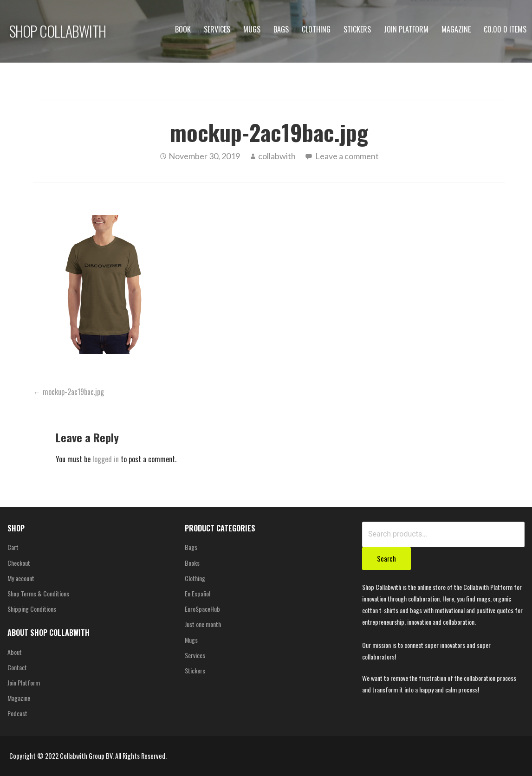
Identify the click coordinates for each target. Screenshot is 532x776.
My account (21, 578)
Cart (13, 547)
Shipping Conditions (32, 609)
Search (386, 558)
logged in (106, 459)
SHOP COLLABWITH (58, 31)
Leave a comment (347, 156)
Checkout (19, 563)
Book (183, 29)
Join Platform (406, 29)
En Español (198, 593)
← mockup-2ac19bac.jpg (69, 392)
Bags (281, 29)
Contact (17, 667)
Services (217, 29)
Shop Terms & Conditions (38, 593)
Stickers (357, 29)
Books (192, 563)
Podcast (17, 713)
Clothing (316, 29)
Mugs (252, 29)
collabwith (277, 156)
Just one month (203, 624)
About (15, 652)
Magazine (456, 29)
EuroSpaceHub (202, 609)
